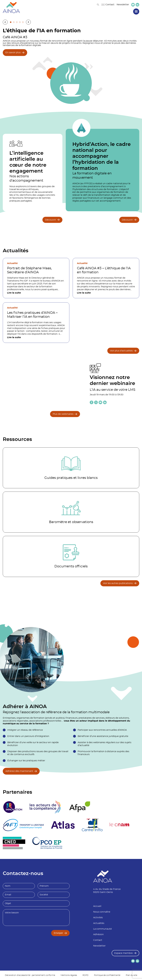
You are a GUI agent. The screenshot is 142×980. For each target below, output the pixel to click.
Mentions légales (69, 975)
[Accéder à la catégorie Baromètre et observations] (71, 512)
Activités (98, 918)
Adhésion (98, 934)
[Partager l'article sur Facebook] (92, 402)
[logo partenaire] (45, 807)
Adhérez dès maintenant (19, 771)
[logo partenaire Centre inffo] (92, 825)
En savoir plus (13, 52)
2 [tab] (14, 22)
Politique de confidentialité (107, 975)
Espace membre (123, 953)
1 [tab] (11, 22)
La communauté (102, 929)
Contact (108, 5)
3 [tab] (17, 22)
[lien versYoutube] (133, 5)
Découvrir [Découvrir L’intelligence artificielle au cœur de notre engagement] (50, 220)
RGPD (85, 975)
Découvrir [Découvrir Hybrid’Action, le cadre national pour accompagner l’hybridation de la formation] (127, 220)
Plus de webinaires (63, 414)
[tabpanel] (71, 64)
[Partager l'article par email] (100, 402)
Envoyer (58, 933)
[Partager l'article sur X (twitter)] (96, 402)
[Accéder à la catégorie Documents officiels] (71, 556)
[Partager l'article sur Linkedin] (105, 402)
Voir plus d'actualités (121, 351)
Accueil (97, 906)
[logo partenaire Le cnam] (119, 825)
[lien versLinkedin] (137, 5)
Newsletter (123, 5)
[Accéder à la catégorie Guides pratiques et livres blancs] (71, 468)
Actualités (99, 923)
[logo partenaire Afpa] (80, 807)
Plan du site (131, 975)
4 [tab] (20, 22)
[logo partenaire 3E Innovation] (13, 807)
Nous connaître (102, 912)
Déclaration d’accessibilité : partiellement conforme (30, 975)
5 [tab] (23, 22)
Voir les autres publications (118, 583)
